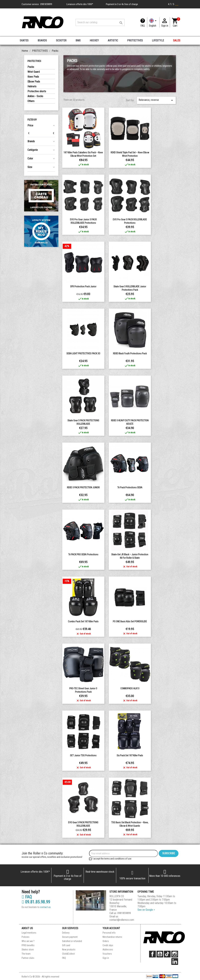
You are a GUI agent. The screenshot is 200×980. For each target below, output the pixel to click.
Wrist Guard (34, 72)
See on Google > (146, 910)
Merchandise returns (112, 937)
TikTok (167, 954)
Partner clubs (28, 958)
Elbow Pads (34, 82)
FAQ (143, 26)
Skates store (28, 950)
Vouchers (107, 954)
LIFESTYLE (158, 40)
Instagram (175, 954)
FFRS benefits (28, 945)
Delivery (66, 933)
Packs (31, 67)
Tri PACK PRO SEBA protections (83, 554)
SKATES (24, 40)
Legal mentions (29, 933)
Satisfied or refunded (72, 941)
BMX (78, 40)
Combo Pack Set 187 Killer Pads (83, 621)
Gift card (66, 945)
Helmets (32, 86)
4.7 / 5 (173, 4)
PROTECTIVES (135, 40)
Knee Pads (33, 77)
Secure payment (70, 937)
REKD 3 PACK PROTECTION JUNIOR (83, 487)
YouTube (160, 954)
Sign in (106, 958)
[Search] (100, 22)
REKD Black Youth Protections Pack (130, 353)
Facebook (152, 954)
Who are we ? (28, 941)
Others (31, 101)
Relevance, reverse (156, 100)
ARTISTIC (113, 40)
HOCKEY (94, 40)
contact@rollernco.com (122, 920)
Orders (106, 941)
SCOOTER (61, 40)
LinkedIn (175, 961)
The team (26, 954)
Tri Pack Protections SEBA (130, 487)
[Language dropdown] (153, 22)
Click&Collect (68, 954)
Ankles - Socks (35, 96)
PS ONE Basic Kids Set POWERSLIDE (130, 621)
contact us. (46, 907)
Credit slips (108, 945)
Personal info (109, 933)
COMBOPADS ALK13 (130, 688)
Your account (111, 928)
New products (69, 950)
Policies (25, 937)
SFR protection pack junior (83, 286)
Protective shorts (37, 91)
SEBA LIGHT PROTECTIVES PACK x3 (83, 353)
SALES (177, 40)
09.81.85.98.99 (36, 902)
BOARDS (42, 40)
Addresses (108, 950)
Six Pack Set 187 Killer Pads (130, 755)
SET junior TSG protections (83, 755)
